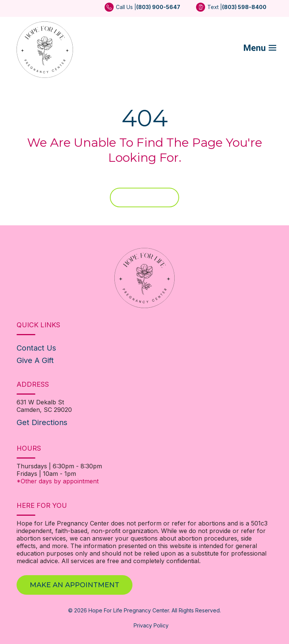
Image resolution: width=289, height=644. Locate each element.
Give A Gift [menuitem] (35, 360)
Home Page (144, 197)
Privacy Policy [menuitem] (151, 625)
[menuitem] (142, 10)
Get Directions (42, 422)
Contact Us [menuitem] (36, 348)
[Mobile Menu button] (265, 50)
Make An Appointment (75, 585)
